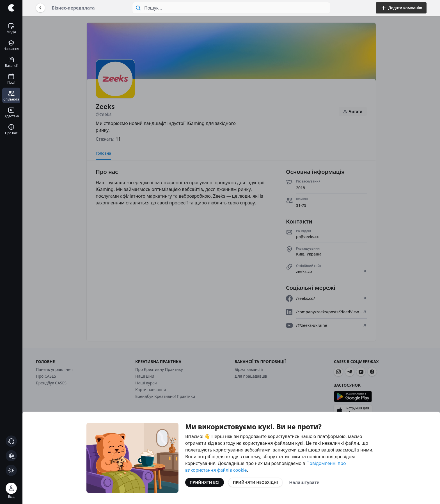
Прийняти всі (205, 482)
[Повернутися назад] (40, 8)
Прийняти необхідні (255, 482)
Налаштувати (304, 482)
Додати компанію (401, 8)
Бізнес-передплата (73, 8)
